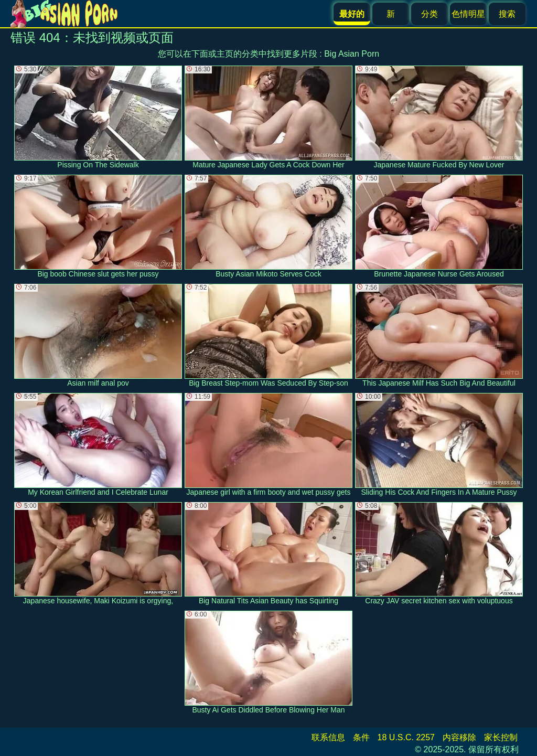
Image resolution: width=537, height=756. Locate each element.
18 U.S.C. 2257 (406, 737)
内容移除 (459, 737)
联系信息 (328, 737)
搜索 (507, 14)
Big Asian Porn (352, 54)
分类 (429, 14)
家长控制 (501, 737)
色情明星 (468, 14)
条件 (361, 737)
